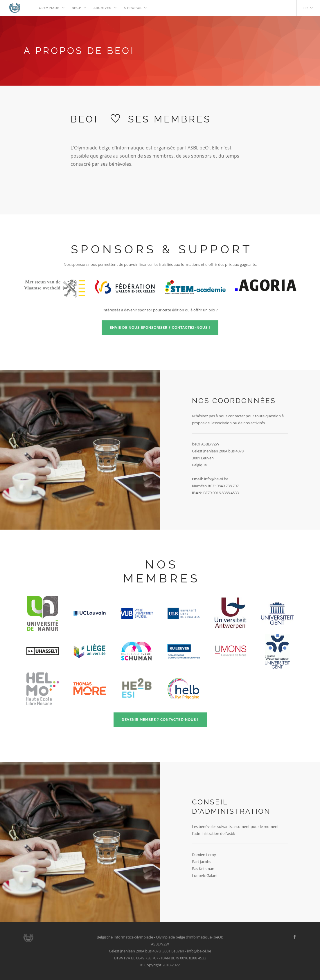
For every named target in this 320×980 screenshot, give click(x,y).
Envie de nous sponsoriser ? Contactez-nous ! (160, 328)
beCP (77, 8)
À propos (133, 8)
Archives (103, 8)
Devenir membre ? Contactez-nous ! (160, 720)
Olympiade (49, 8)
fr (306, 8)
